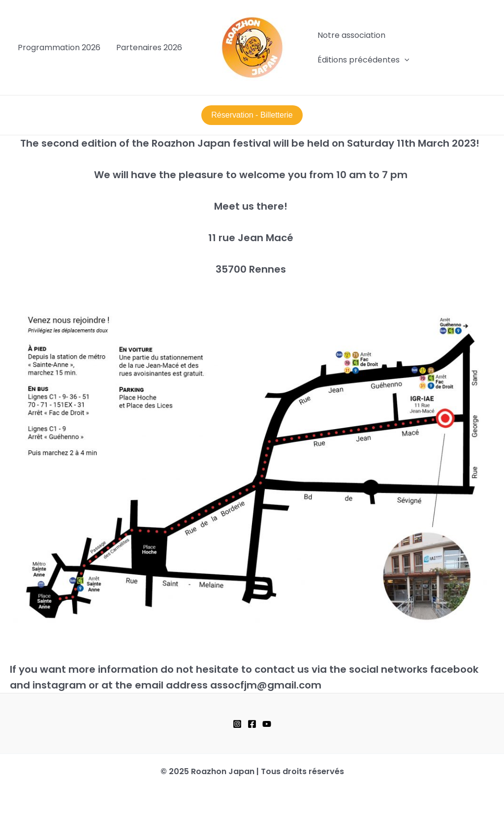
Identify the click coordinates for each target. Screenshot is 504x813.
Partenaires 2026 (149, 47)
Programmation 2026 (59, 47)
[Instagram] (237, 724)
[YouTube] (267, 724)
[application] (405, 60)
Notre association (351, 35)
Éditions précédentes (363, 60)
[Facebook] (252, 724)
